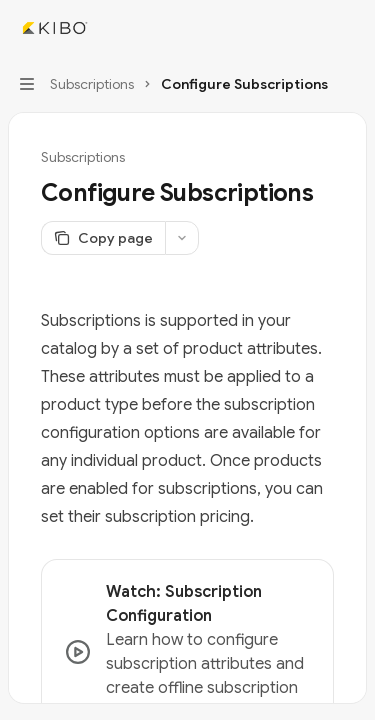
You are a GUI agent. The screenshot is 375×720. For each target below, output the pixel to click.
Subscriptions (83, 157)
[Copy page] (103, 238)
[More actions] (349, 28)
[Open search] (311, 28)
